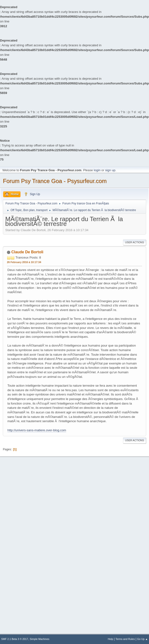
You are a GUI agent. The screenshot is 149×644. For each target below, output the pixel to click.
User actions (135, 242)
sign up (110, 170)
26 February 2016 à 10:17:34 (24, 262)
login (97, 170)
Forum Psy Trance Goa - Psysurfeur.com (55, 181)
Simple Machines (40, 639)
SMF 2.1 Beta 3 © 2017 (15, 639)
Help (111, 639)
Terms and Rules (125, 639)
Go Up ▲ (142, 639)
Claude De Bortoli (27, 252)
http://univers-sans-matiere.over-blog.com (37, 430)
